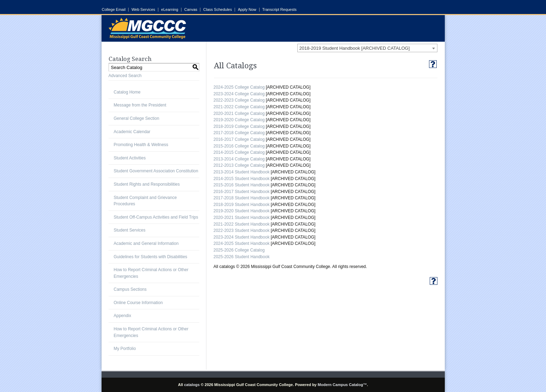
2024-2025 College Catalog (239, 87)
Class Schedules (217, 10)
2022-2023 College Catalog (239, 100)
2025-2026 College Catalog (239, 250)
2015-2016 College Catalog (239, 146)
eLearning (170, 10)
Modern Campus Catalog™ (342, 385)
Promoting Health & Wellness (141, 145)
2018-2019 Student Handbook (242, 205)
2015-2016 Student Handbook (242, 185)
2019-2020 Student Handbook (242, 211)
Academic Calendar (132, 132)
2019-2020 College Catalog (239, 120)
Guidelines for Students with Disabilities (151, 257)
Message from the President (140, 105)
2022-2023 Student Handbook (242, 231)
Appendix (123, 316)
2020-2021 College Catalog (239, 114)
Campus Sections (130, 289)
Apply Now (247, 10)
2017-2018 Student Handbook (242, 198)
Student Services (130, 230)
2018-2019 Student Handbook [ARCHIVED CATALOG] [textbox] (355, 48)
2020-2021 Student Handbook (242, 218)
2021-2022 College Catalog (239, 107)
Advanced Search (125, 76)
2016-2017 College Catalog (239, 139)
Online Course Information (138, 303)
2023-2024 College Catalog (239, 94)
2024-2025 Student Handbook (242, 243)
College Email (114, 10)
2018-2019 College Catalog (239, 126)
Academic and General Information (146, 243)
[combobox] (367, 48)
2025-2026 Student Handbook (242, 257)
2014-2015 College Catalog (239, 152)
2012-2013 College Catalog (239, 165)
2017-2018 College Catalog (239, 133)
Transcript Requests (279, 10)
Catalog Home (127, 92)
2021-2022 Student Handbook (242, 224)
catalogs (192, 385)
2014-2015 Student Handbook (242, 179)
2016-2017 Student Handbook (242, 192)
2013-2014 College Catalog (239, 159)
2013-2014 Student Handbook (242, 172)
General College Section (137, 118)
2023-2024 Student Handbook (242, 237)
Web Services (143, 10)
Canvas (191, 10)
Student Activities (130, 158)
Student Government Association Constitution (156, 171)
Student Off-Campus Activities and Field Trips (156, 217)
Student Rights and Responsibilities (147, 184)
